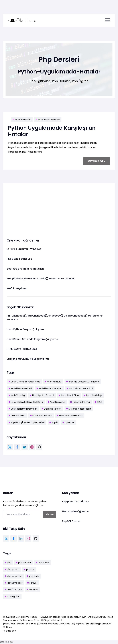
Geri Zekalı (10, 624)
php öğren (42, 563)
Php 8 (54, 422)
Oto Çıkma (64, 624)
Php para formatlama (76, 501)
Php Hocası (32, 617)
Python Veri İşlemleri (48, 120)
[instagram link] (32, 447)
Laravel (32, 583)
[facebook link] (17, 447)
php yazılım (12, 569)
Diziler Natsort (17, 416)
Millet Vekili (56, 620)
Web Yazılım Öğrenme (76, 511)
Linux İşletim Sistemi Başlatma (26, 402)
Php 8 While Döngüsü (20, 259)
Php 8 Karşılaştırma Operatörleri (27, 422)
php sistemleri (14, 576)
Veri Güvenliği (17, 395)
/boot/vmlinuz (57, 402)
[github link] (39, 447)
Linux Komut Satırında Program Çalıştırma (33, 339)
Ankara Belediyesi (47, 624)
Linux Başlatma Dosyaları (23, 409)
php (8, 563)
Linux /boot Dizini (69, 395)
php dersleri (23, 563)
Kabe (64, 617)
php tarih (33, 576)
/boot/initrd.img (80, 402)
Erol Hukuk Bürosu (97, 617)
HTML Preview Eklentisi (70, 416)
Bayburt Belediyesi (27, 624)
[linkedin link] (25, 447)
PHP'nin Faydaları (17, 288)
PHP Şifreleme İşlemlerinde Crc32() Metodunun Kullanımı (42, 279)
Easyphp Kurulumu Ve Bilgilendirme (28, 359)
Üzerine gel (7, 642)
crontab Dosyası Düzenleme (83, 382)
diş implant (78, 624)
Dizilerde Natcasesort (79, 409)
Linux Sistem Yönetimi (80, 388)
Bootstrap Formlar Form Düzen (26, 269)
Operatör (69, 422)
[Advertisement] (59, 208)
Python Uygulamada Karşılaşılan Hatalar (54, 131)
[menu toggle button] (108, 20)
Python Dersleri (22, 120)
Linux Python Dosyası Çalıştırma (26, 329)
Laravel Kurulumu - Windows (24, 249)
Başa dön (10, 631)
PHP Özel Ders (13, 590)
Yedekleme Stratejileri (49, 388)
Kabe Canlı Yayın (77, 617)
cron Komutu (53, 382)
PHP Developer (14, 583)
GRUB (98, 402)
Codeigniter (12, 596)
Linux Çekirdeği (93, 395)
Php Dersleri (18, 617)
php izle (29, 569)
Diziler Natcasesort (41, 416)
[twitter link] (10, 447)
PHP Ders (32, 590)
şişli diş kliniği (92, 624)
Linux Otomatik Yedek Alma (24, 382)
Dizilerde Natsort (52, 409)
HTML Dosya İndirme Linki (22, 349)
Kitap (46, 620)
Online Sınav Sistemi (31, 620)
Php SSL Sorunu (71, 521)
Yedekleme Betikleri (20, 388)
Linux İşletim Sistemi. (42, 395)
